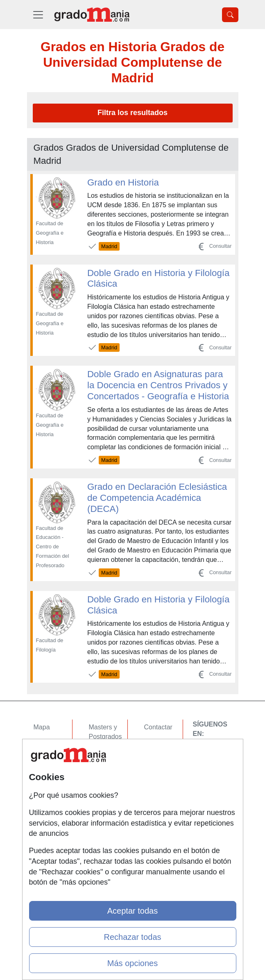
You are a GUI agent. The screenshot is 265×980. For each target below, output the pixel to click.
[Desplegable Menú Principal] (38, 15)
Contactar (158, 727)
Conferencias (108, 768)
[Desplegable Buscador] (230, 15)
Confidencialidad (168, 743)
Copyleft (156, 775)
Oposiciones (107, 809)
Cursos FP (104, 753)
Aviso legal (160, 759)
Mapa (42, 727)
